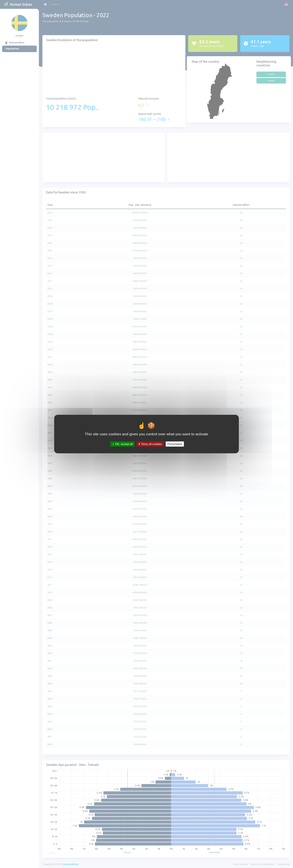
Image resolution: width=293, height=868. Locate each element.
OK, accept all (122, 444)
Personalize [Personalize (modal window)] (175, 444)
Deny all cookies (150, 444)
